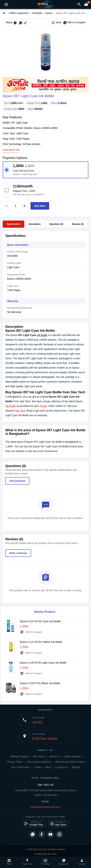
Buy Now (40, 206)
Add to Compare (74, 23)
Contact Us (61, 767)
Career (38, 767)
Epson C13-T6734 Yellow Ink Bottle (41, 642)
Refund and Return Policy (70, 762)
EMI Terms (39, 756)
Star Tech (20, 411)
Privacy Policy (15, 762)
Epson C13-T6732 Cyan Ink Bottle (40, 621)
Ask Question (17, 481)
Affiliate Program (19, 756)
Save (56, 23)
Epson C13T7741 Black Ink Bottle (40, 683)
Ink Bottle (42, 335)
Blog (48, 767)
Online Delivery (72, 756)
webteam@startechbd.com (45, 807)
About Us (54, 756)
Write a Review (18, 553)
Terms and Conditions (39, 762)
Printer (43, 406)
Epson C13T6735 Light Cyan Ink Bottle (43, 663)
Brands (76, 767)
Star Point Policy (20, 767)
